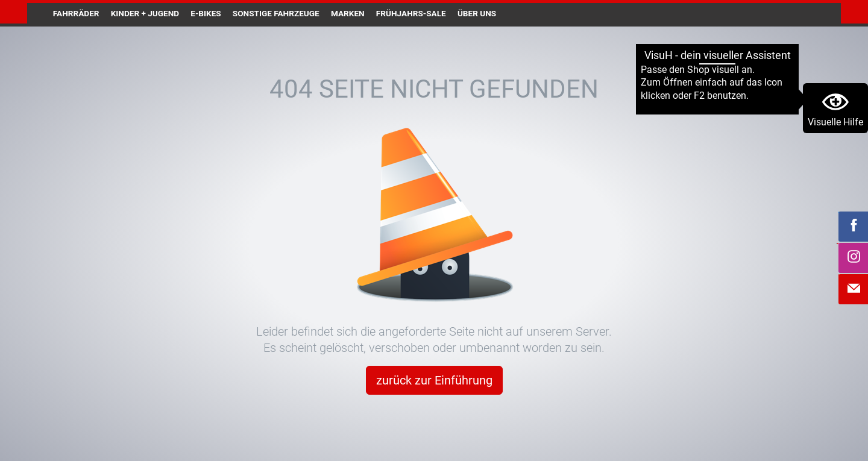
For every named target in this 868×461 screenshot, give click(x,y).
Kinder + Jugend (145, 13)
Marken (348, 13)
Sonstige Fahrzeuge (276, 13)
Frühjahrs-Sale (411, 13)
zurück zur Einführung (434, 380)
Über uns (477, 13)
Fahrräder (76, 13)
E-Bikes (206, 13)
